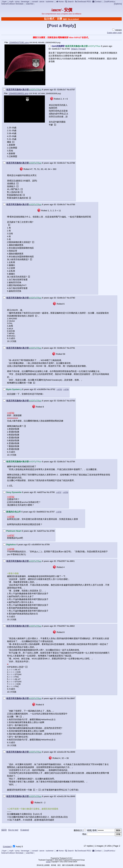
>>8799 (65, 492)
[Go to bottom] (73, 19)
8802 (72, 626)
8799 (47, 544)
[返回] (65, 19)
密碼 (94, 830)
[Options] (118, 4)
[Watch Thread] (78, 49)
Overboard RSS (83, 2)
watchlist (30, 4)
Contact (97, 2)
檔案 (89, 830)
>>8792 (11, 413)
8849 (73, 796)
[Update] (7, 847)
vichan (48, 862)
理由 (84, 834)
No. (63, 49)
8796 (52, 492)
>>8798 (59, 512)
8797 (52, 512)
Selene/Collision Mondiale (12, 4)
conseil (35, 2)
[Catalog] (25, 830)
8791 (73, 348)
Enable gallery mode (114, 33)
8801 (72, 561)
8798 (52, 531)
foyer (5, 2)
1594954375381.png (19, 42)
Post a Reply (61, 26)
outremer (50, 2)
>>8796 (66, 389)
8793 (73, 401)
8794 (73, 462)
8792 (53, 389)
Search (69, 2)
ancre (42, 2)
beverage (25, 2)
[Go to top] (13, 830)
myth (11, 2)
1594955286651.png (18, 93)
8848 (73, 752)
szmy (17, 2)
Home (60, 2)
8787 (73, 90)
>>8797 (59, 492)
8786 (67, 49)
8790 (73, 298)
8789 (73, 204)
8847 (73, 698)
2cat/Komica (109, 2)
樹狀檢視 (117, 30)
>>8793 (59, 389)
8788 (73, 163)
